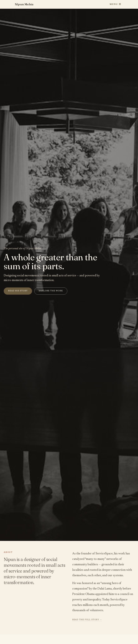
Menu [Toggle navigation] (115, 4)
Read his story (18, 291)
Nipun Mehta (24, 4)
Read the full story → (87, 620)
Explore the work (51, 291)
